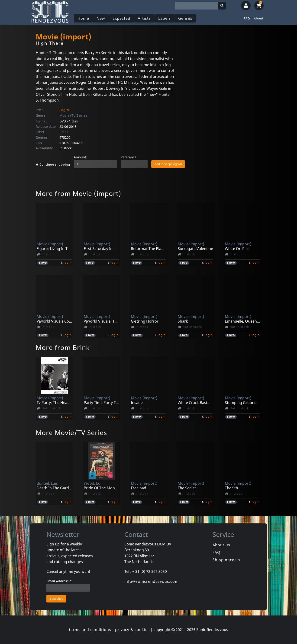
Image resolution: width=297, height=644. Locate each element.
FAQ (247, 18)
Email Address (59, 581)
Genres (185, 18)
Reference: (129, 157)
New (101, 18)
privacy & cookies (132, 630)
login (68, 263)
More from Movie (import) (78, 193)
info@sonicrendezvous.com (152, 581)
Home (83, 18)
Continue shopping (53, 164)
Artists (144, 18)
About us (221, 545)
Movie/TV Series (74, 115)
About (259, 18)
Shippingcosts (226, 560)
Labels (165, 18)
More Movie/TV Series (71, 433)
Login (64, 110)
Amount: (80, 157)
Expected (121, 18)
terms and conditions (90, 630)
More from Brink (63, 347)
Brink (64, 132)
